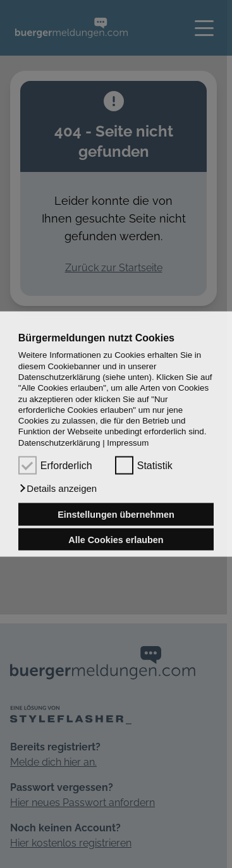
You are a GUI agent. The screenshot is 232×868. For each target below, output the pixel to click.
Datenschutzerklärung (59, 442)
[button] (58, 489)
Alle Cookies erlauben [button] (116, 539)
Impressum (128, 442)
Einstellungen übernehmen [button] (116, 515)
